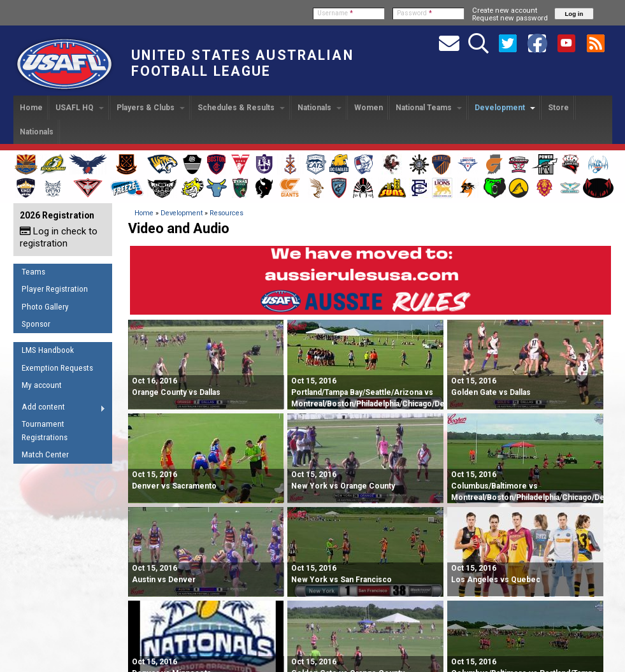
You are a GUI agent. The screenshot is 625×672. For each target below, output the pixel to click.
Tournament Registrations (45, 431)
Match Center (45, 454)
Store (558, 108)
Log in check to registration (59, 237)
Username (335, 13)
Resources (226, 213)
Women (369, 108)
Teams (33, 272)
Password (414, 13)
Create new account (505, 10)
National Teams (429, 108)
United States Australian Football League (242, 63)
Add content (60, 409)
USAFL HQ (80, 108)
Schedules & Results (241, 108)
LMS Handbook (48, 350)
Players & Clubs (151, 108)
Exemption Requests (57, 368)
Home (31, 108)
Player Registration (55, 289)
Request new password (510, 18)
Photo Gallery (45, 307)
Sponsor (36, 324)
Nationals (320, 108)
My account (42, 385)
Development (505, 108)
